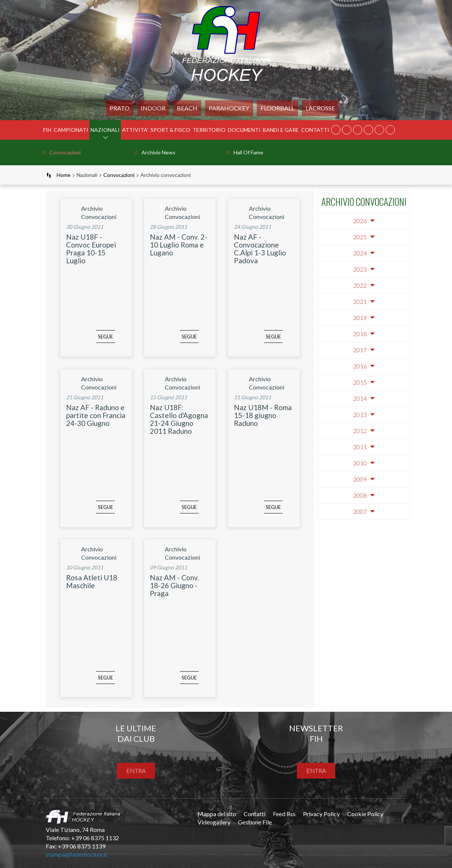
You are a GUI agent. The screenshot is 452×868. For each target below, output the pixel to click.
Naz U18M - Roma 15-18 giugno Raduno (263, 415)
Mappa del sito (217, 814)
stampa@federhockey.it (77, 854)
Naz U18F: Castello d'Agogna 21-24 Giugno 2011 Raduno (179, 419)
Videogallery (214, 822)
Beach (187, 108)
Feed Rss (284, 814)
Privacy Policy (321, 814)
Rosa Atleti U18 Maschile (92, 581)
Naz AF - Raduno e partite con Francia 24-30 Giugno (96, 415)
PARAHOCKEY (229, 108)
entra (136, 771)
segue (94, 342)
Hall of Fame (248, 152)
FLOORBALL (277, 108)
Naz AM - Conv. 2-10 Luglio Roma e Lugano (179, 245)
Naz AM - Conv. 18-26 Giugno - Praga (174, 585)
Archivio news (158, 152)
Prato (120, 108)
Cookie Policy (365, 814)
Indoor (153, 108)
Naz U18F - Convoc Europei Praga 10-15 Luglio (91, 249)
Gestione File (255, 822)
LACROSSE (320, 108)
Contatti (315, 130)
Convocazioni (65, 152)
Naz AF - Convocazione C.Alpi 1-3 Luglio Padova (260, 249)
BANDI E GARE (281, 130)
